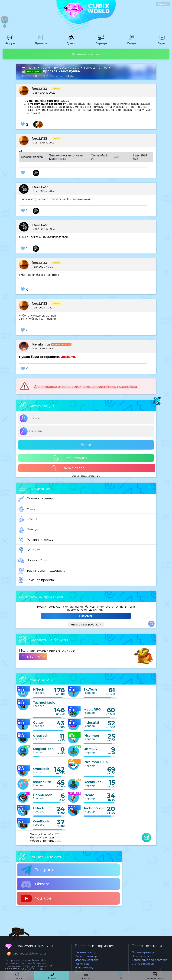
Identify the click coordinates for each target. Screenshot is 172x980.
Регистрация (70, 458)
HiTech (39, 689)
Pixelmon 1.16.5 (96, 762)
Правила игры (141, 956)
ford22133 (39, 89)
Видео (161, 42)
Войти (86, 445)
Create (89, 795)
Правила (40, 42)
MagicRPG (92, 709)
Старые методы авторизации (86, 476)
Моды (27, 509)
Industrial (91, 723)
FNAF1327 (40, 187)
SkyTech (90, 689)
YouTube (36, 898)
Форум (9, 42)
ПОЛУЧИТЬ (33, 657)
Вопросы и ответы (67, 68)
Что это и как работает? (86, 625)
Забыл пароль (69, 468)
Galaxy (38, 723)
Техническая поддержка (42, 571)
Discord (35, 884)
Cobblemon (43, 795)
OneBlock (41, 769)
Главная (30, 68)
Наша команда (84, 968)
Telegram (37, 870)
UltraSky (91, 749)
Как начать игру (85, 952)
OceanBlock (94, 782)
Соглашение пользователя (149, 960)
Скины (28, 519)
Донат (70, 42)
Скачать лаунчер (36, 499)
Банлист (29, 550)
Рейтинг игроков (36, 540)
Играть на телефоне (86, 54)
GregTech (41, 736)
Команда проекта (36, 580)
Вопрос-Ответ (34, 560)
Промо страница (143, 952)
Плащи (28, 530)
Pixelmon (91, 736)
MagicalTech (43, 749)
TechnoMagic (44, 703)
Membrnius (41, 344)
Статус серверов (143, 964)
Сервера (101, 42)
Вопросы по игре (96, 68)
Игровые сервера (87, 960)
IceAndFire (42, 782)
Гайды (130, 42)
